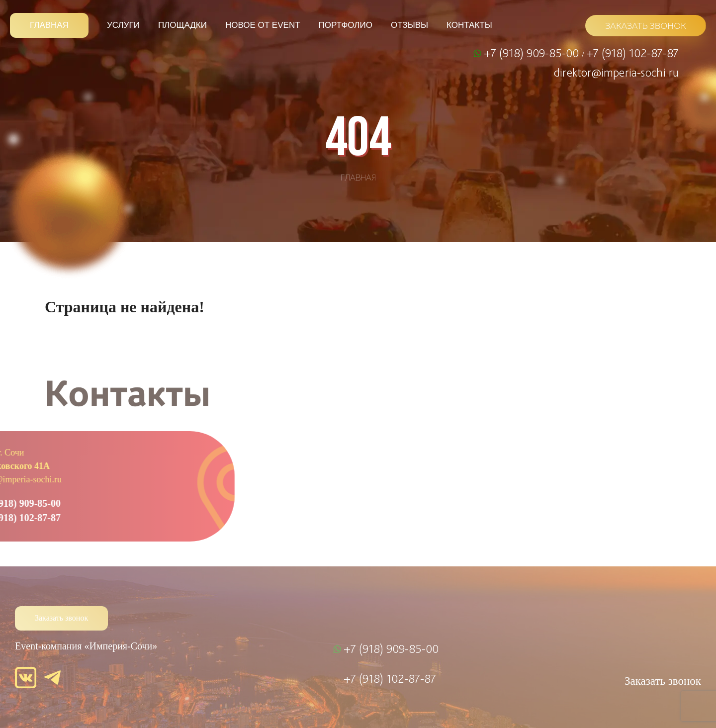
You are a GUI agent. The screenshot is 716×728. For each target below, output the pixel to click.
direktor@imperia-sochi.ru (616, 72)
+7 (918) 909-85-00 (533, 53)
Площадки (182, 25)
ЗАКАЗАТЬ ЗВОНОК (646, 26)
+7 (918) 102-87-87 (632, 53)
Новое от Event (263, 25)
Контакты (469, 25)
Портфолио (346, 25)
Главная (49, 25)
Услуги (123, 25)
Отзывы (409, 25)
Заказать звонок (61, 618)
